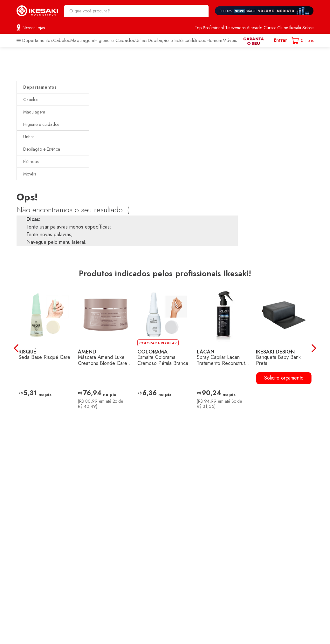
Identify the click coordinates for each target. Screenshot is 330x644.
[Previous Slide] (15, 348)
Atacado (254, 28)
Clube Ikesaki (289, 28)
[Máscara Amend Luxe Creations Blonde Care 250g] (106, 348)
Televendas (235, 28)
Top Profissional (209, 28)
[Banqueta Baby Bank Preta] (284, 348)
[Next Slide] (315, 348)
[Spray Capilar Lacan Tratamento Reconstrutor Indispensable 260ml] (224, 348)
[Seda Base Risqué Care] (46, 348)
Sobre (308, 28)
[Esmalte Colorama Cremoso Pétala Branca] (165, 348)
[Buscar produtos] (201, 11)
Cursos (270, 28)
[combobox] (136, 11)
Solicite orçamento (284, 378)
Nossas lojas (34, 28)
